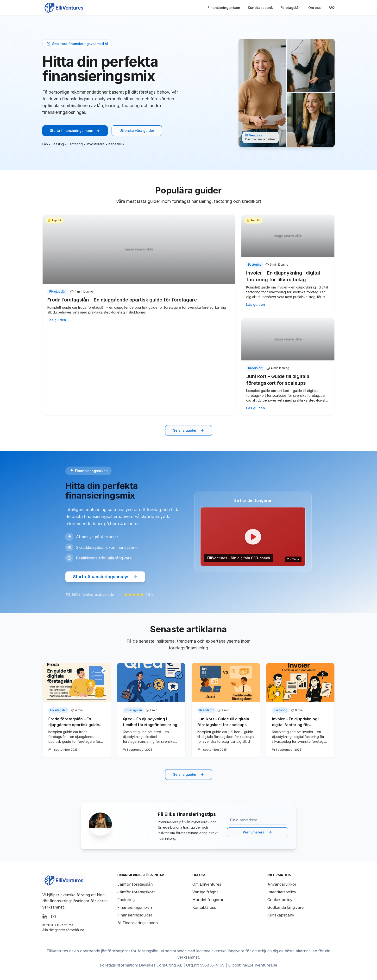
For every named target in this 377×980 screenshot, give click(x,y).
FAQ (332, 8)
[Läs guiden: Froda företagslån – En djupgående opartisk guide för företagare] (139, 271)
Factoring (126, 900)
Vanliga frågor (205, 892)
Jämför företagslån (135, 884)
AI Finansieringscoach (138, 923)
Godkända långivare (286, 907)
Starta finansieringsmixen (75, 131)
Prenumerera (258, 832)
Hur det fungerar (208, 900)
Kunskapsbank (260, 8)
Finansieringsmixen (224, 8)
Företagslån (291, 8)
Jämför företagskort (136, 892)
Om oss (314, 8)
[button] (253, 537)
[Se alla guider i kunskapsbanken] (189, 430)
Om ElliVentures (207, 884)
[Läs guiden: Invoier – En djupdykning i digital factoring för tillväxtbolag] (288, 263)
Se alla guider (189, 430)
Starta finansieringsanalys (105, 577)
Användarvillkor (282, 884)
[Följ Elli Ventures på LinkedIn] (45, 916)
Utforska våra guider (137, 131)
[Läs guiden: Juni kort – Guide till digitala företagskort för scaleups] (288, 367)
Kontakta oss (204, 907)
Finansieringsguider (135, 915)
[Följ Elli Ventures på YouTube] (53, 916)
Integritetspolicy (282, 892)
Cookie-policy (280, 900)
